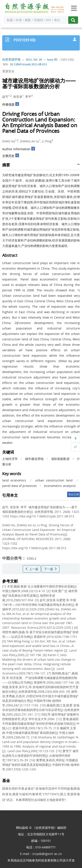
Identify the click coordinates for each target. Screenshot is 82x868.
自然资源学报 (11, 60)
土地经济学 (10, 459)
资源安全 (8, 71)
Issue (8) (52, 60)
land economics (14, 480)
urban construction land (54, 480)
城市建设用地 (34, 459)
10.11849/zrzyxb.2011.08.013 (28, 64)
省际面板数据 (60, 459)
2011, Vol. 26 (34, 60)
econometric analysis (60, 486)
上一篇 (32, 569)
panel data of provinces (19, 486)
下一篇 (51, 569)
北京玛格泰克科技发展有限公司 (41, 860)
